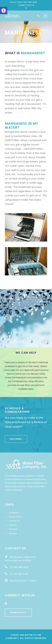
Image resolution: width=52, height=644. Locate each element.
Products (13, 529)
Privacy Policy (15, 517)
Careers (13, 525)
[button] (4, 11)
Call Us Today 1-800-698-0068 (23, 2)
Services (13, 533)
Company (14, 513)
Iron (23, 70)
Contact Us (14, 521)
